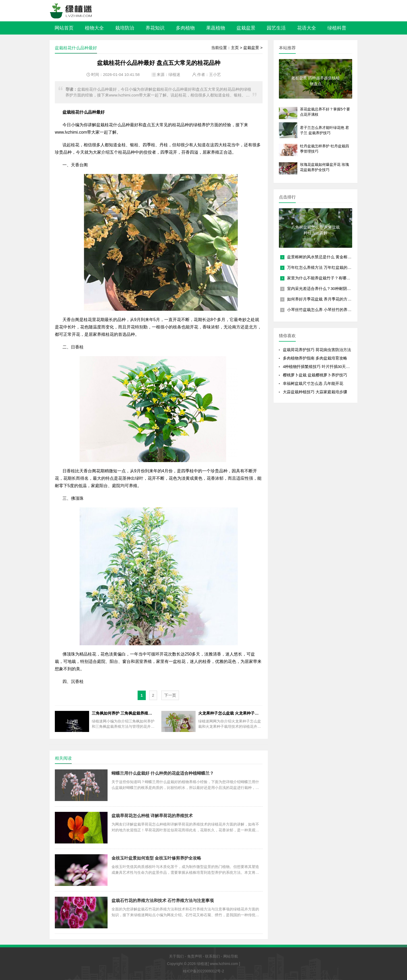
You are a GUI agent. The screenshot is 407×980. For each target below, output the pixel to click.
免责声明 (195, 956)
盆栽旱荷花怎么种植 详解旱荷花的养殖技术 (152, 816)
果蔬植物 (216, 28)
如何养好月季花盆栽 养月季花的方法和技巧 (325, 299)
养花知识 (155, 28)
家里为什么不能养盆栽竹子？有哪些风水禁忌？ (329, 278)
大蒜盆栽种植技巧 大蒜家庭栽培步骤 (315, 392)
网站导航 (231, 956)
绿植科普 (337, 28)
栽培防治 (125, 28)
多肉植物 (185, 28)
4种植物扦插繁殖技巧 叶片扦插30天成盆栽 (320, 367)
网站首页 (64, 28)
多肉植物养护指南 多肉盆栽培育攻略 (315, 358)
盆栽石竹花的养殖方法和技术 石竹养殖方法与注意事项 (163, 901)
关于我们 (176, 956)
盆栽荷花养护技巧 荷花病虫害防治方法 (317, 350)
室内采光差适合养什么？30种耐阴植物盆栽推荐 (329, 288)
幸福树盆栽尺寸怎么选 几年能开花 (313, 383)
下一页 (170, 695)
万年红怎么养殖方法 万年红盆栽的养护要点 (325, 267)
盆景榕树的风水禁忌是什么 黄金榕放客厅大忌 (327, 257)
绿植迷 (174, 74)
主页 (235, 48)
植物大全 (94, 28)
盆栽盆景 (246, 28)
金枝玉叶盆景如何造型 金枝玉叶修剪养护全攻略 (156, 858)
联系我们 (212, 956)
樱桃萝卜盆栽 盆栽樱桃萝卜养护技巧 (315, 375)
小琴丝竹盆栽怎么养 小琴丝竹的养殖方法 (323, 310)
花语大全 (307, 28)
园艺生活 (276, 28)
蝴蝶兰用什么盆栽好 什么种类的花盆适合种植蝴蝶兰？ (163, 773)
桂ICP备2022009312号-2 (203, 971)
